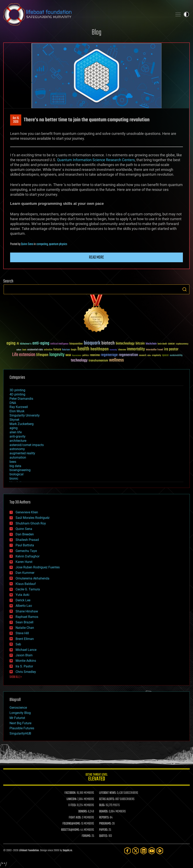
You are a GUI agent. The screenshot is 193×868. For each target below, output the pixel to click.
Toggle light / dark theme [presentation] (186, 14)
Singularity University (25, 415)
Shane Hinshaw (27, 611)
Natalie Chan (25, 628)
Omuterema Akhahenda (32, 578)
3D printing (17, 390)
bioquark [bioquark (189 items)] (92, 343)
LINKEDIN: (72, 799)
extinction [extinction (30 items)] (48, 350)
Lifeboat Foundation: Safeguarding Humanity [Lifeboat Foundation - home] (86, 14)
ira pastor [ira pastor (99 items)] (171, 349)
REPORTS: (104, 818)
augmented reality (22, 453)
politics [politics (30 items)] (86, 356)
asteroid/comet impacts (27, 445)
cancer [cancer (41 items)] (171, 344)
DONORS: (83, 812)
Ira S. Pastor (24, 666)
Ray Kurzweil (19, 407)
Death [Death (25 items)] (24, 350)
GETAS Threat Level (96, 778)
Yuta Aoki (22, 595)
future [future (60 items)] (57, 349)
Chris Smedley (26, 672)
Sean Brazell (24, 622)
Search (185, 289)
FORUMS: (86, 836)
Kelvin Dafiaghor (28, 556)
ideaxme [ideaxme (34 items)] (122, 350)
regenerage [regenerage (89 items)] (109, 355)
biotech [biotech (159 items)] (108, 343)
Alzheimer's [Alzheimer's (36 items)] (26, 344)
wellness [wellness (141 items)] (116, 360)
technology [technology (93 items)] (79, 361)
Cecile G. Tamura (28, 589)
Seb (18, 644)
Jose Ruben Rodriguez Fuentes (38, 567)
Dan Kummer (25, 573)
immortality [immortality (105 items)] (136, 349)
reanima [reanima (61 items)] (95, 355)
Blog (96, 33)
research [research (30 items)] (143, 356)
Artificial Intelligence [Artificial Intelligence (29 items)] (59, 344)
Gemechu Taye (26, 551)
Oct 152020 (16, 120)
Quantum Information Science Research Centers (96, 160)
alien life (16, 432)
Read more (96, 257)
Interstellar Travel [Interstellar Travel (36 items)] (154, 350)
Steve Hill (22, 633)
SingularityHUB (20, 733)
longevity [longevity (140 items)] (57, 355)
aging (14, 428)
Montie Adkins (26, 661)
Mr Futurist (17, 718)
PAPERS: (104, 830)
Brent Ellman (25, 639)
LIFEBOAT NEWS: (108, 793)
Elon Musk (17, 411)
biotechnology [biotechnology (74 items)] (125, 344)
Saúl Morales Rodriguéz (33, 518)
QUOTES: (103, 836)
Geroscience (18, 708)
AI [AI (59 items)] (18, 344)
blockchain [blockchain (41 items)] (151, 344)
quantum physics (58, 244)
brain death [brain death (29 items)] (162, 344)
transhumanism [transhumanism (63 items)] (98, 361)
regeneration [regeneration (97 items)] (128, 355)
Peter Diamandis (21, 399)
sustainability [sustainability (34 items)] (176, 356)
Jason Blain (24, 655)
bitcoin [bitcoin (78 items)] (140, 344)
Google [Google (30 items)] (74, 350)
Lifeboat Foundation (29, 851)
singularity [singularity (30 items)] (156, 356)
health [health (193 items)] (83, 349)
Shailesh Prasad (27, 540)
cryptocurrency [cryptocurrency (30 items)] (182, 344)
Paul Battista (25, 545)
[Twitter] (136, 851)
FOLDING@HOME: (72, 824)
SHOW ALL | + (16, 677)
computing (42, 244)
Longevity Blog (20, 713)
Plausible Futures (22, 728)
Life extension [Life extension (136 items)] (24, 355)
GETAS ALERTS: (107, 799)
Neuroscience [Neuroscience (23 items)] (77, 356)
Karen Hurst (24, 562)
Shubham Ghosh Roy (31, 523)
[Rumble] (160, 851)
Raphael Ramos (27, 617)
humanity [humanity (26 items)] (113, 350)
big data (15, 466)
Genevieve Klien (27, 512)
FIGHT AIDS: (75, 818)
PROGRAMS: (105, 824)
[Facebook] (127, 851)
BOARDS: (104, 812)
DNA (13, 403)
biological (16, 474)
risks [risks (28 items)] (149, 355)
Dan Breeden (25, 534)
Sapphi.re (67, 851)
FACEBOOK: (70, 793)
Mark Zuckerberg (22, 424)
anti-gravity (17, 436)
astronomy (17, 449)
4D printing (17, 394)
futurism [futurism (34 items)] (66, 350)
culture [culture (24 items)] (19, 350)
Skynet (14, 420)
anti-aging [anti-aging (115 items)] (41, 343)
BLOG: (102, 805)
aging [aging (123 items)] (11, 343)
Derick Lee (23, 600)
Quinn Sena (27, 244)
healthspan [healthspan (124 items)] (100, 349)
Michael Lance (26, 650)
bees (13, 462)
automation (18, 457)
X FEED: (72, 805)
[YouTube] (152, 851)
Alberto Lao (24, 606)
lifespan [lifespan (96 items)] (42, 355)
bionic (14, 478)
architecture (18, 441)
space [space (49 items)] (165, 355)
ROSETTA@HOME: (70, 830)
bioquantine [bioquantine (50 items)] (76, 344)
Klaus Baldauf (26, 584)
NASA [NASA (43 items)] (68, 355)
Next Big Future (20, 723)
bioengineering (20, 470)
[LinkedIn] (144, 851)
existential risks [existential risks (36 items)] (35, 350)
